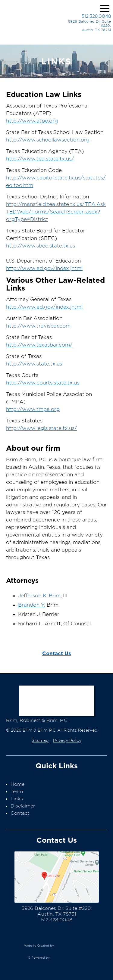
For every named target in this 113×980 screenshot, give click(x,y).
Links (17, 799)
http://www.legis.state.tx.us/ (42, 428)
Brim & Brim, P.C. (29, 21)
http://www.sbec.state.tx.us (41, 246)
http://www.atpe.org (32, 121)
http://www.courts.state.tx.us (43, 383)
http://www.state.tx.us (34, 364)
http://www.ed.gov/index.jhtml (44, 268)
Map (57, 877)
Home (17, 784)
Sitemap (40, 741)
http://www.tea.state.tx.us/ (40, 159)
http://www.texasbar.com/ (39, 345)
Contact (20, 813)
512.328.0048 (96, 16)
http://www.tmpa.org (33, 409)
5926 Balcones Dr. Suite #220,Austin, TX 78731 (89, 26)
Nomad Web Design (71, 946)
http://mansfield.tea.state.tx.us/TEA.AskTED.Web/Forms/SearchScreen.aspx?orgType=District (56, 212)
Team (17, 792)
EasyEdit (67, 960)
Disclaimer (23, 806)
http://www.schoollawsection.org (48, 140)
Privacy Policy (67, 741)
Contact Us (57, 653)
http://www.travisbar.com (38, 326)
